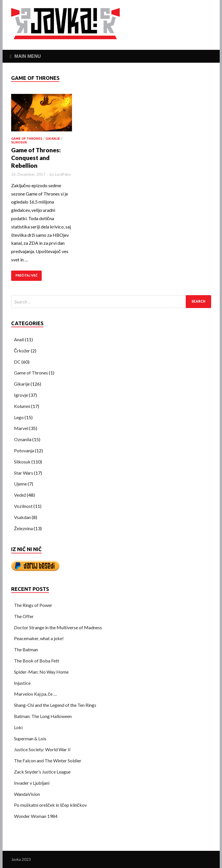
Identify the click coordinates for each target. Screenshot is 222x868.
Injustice (22, 683)
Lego (19, 417)
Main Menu (27, 56)
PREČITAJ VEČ (26, 275)
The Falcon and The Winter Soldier (48, 761)
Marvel (21, 428)
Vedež (20, 495)
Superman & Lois (30, 738)
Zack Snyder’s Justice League (42, 772)
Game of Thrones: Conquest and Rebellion (36, 158)
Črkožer (22, 351)
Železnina (23, 528)
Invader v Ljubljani (32, 783)
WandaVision (27, 794)
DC (17, 362)
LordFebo (63, 174)
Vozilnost (23, 506)
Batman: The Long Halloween (43, 716)
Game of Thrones (27, 139)
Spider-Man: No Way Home (41, 672)
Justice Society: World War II (42, 749)
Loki (18, 727)
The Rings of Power (33, 605)
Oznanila (23, 439)
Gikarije (53, 139)
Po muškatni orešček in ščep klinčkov (50, 805)
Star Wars (24, 473)
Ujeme (20, 484)
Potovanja (24, 450)
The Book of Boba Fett (37, 661)
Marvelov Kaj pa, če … (35, 694)
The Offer (24, 616)
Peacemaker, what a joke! (39, 638)
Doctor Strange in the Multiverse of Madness (58, 627)
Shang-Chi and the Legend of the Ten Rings (55, 705)
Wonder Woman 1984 (36, 816)
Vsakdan (22, 517)
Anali (19, 339)
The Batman (26, 649)
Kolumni (22, 406)
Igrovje (21, 395)
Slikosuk (19, 142)
